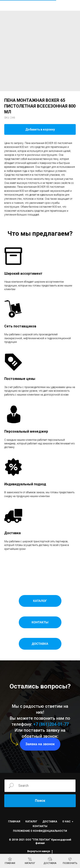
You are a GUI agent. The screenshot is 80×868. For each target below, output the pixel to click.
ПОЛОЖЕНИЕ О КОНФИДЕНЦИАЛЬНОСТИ (40, 831)
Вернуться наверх (40, 851)
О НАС (66, 822)
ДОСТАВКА (50, 822)
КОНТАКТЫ (40, 826)
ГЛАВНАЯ (14, 822)
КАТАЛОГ (31, 822)
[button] (40, 744)
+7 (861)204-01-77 (51, 724)
